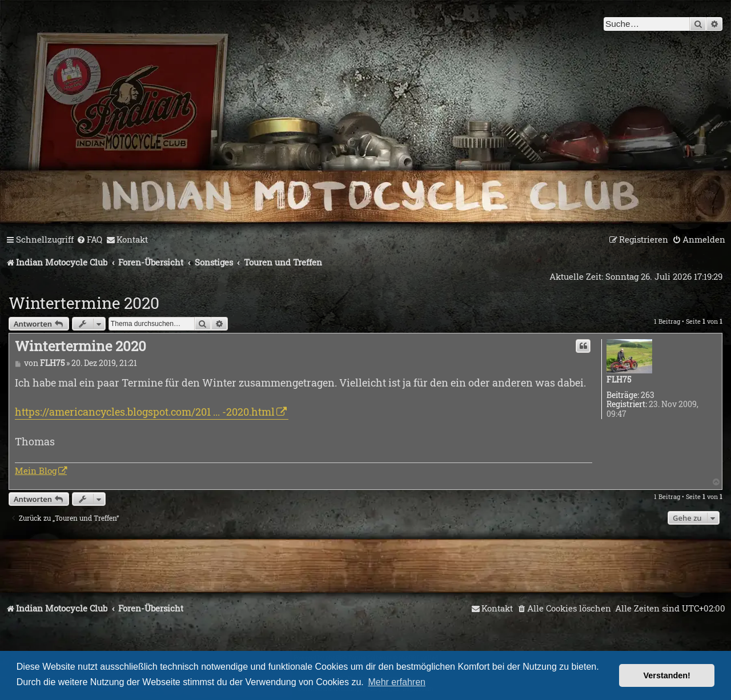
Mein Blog (36, 470)
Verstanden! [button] (667, 675)
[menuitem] (89, 240)
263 (648, 395)
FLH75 (619, 380)
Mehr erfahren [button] (397, 682)
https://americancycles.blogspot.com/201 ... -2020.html (145, 412)
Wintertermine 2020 (84, 303)
